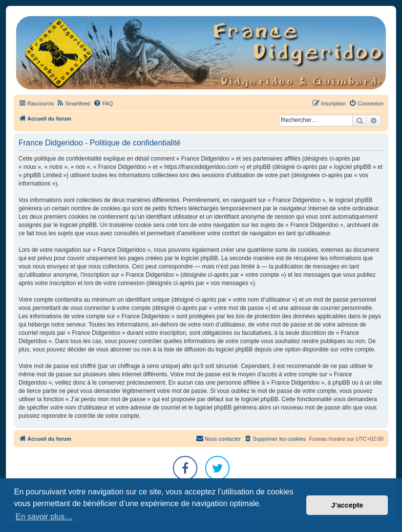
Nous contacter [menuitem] (218, 438)
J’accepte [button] (347, 505)
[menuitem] (73, 103)
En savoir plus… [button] (44, 517)
